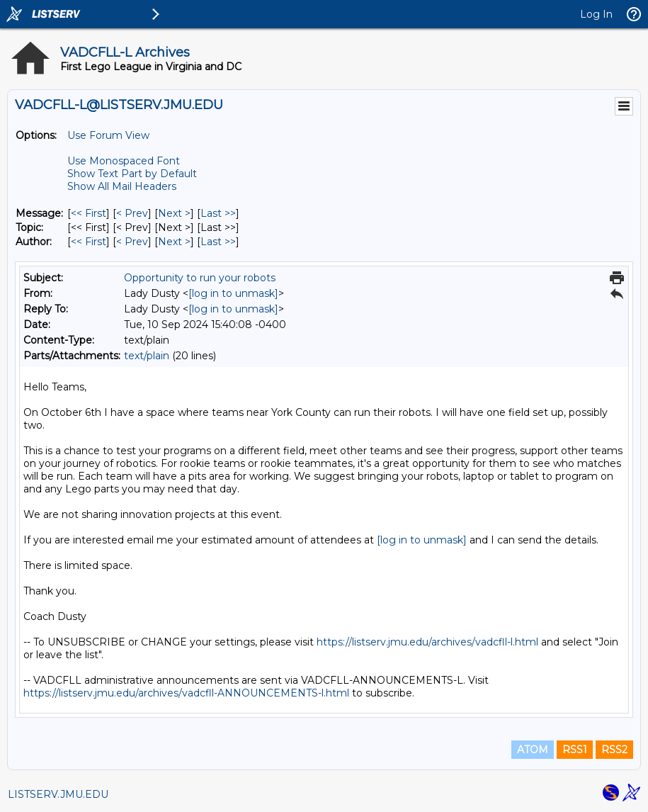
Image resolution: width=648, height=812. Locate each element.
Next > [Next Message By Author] (174, 242)
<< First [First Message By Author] (89, 242)
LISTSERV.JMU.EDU (58, 794)
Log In (596, 14)
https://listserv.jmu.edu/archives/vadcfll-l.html (427, 642)
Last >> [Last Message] (218, 213)
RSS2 (614, 750)
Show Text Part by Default (132, 174)
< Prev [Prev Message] (132, 213)
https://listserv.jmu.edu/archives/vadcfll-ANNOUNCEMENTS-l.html (186, 693)
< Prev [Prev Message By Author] (132, 242)
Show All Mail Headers (122, 186)
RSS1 (575, 750)
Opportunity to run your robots (200, 278)
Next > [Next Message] (174, 213)
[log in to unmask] (233, 293)
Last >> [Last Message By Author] (218, 242)
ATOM (533, 750)
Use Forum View (108, 135)
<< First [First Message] (89, 213)
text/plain (147, 356)
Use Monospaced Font (124, 161)
